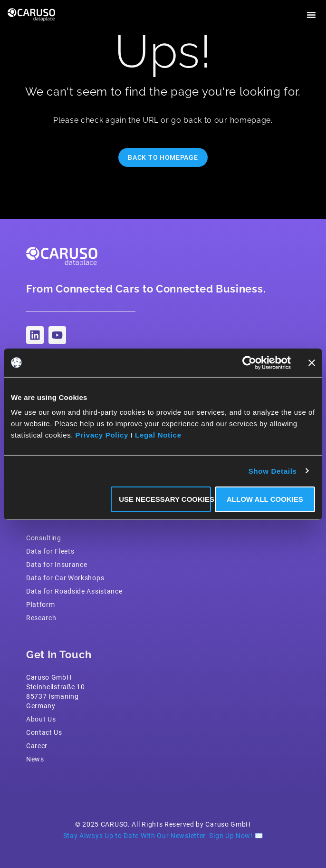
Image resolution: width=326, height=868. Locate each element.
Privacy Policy (102, 435)
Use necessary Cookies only (165, 499)
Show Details (273, 471)
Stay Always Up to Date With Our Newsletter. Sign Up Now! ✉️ (163, 836)
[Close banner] (312, 362)
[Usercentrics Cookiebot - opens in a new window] (249, 362)
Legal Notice (158, 435)
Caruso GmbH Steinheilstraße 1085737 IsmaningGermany (56, 692)
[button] (311, 15)
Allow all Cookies (265, 499)
